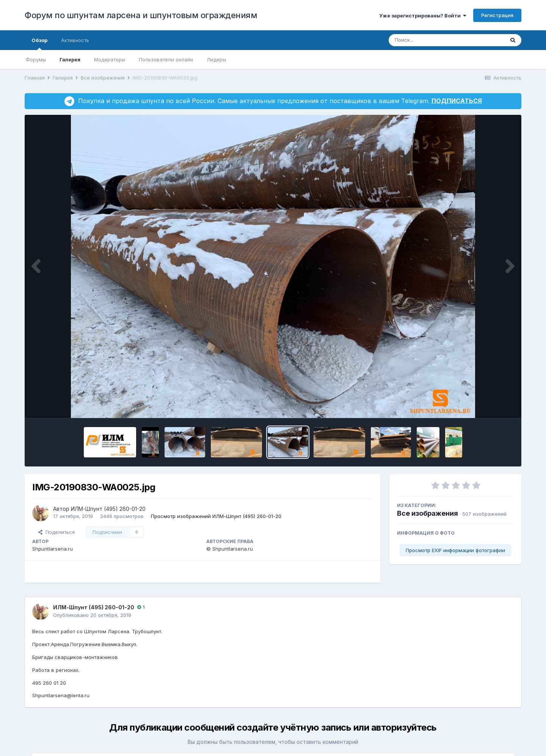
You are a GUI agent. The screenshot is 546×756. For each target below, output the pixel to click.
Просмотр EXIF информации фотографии (455, 550)
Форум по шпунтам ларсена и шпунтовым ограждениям (141, 15)
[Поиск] (432, 40)
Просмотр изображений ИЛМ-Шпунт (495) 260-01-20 (216, 516)
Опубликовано (92, 615)
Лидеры (216, 59)
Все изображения (428, 513)
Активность (75, 40)
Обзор (39, 44)
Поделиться (56, 532)
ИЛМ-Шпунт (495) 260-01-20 (108, 509)
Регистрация (497, 15)
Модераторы (110, 59)
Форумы (36, 59)
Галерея (70, 59)
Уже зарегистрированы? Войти (423, 16)
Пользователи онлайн (166, 59)
